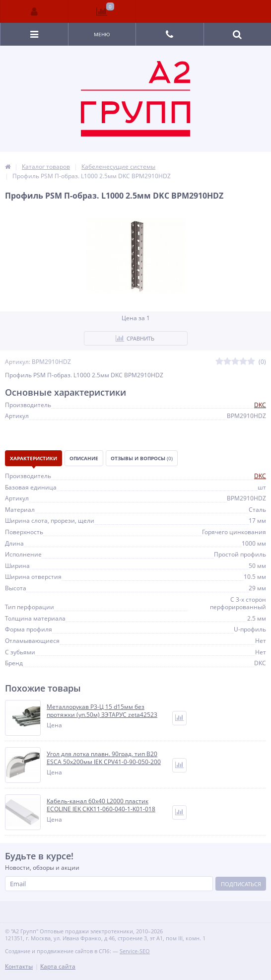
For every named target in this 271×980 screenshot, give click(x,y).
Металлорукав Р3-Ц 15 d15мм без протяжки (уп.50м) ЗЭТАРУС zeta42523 (102, 711)
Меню (102, 34)
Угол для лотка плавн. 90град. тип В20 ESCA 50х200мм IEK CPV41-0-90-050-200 (104, 758)
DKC (260, 405)
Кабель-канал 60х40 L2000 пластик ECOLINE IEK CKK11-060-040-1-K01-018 (101, 805)
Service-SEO (135, 951)
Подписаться (241, 884)
